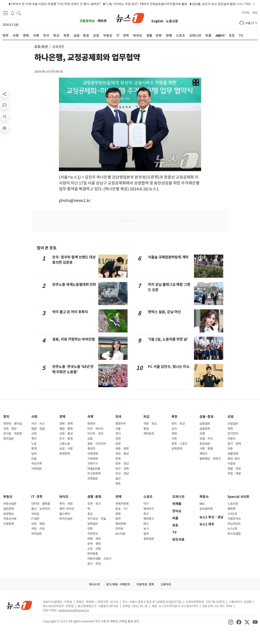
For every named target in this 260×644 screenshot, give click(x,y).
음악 (118, 519)
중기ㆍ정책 (234, 444)
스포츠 (148, 497)
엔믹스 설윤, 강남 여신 (164, 312)
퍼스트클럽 (234, 534)
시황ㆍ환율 (206, 449)
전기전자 (233, 434)
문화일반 (93, 524)
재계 (230, 429)
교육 (34, 434)
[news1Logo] (19, 605)
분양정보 (9, 514)
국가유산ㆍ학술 (97, 519)
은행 (202, 434)
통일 (146, 429)
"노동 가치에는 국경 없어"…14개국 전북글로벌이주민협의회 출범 (92, 4)
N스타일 (120, 534)
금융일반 (205, 424)
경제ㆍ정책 (66, 424)
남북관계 (177, 449)
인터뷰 (119, 529)
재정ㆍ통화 (66, 429)
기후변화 (93, 459)
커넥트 (246, 13)
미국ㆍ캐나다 (95, 429)
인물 (34, 459)
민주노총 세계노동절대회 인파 (74, 284)
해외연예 (121, 524)
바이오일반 (66, 519)
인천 (118, 439)
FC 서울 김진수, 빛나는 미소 (169, 367)
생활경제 (233, 454)
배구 (146, 524)
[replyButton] (4, 105)
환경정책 (65, 454)
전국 (118, 417)
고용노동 (65, 444)
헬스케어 (65, 514)
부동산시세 (10, 519)
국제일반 (93, 479)
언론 (90, 529)
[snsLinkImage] (231, 622)
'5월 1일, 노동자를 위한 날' (168, 339)
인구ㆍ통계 (66, 439)
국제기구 (93, 464)
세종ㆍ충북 (122, 449)
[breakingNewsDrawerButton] (13, 13)
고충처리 (166, 584)
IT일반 (35, 519)
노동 (34, 444)
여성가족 (37, 464)
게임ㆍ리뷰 (38, 529)
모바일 (35, 514)
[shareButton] (4, 94)
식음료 (231, 464)
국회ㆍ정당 (10, 429)
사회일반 (37, 469)
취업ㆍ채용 (234, 474)
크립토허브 (87, 21)
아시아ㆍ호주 (95, 434)
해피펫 (102, 21)
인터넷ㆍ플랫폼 (41, 504)
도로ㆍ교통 (94, 549)
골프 (146, 534)
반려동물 (93, 554)
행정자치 (121, 424)
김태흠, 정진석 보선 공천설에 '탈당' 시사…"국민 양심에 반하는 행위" (180, 4)
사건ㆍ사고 (38, 424)
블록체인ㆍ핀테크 (210, 459)
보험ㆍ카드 (206, 439)
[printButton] (4, 128)
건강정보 (93, 534)
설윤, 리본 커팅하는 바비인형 (74, 339)
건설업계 (9, 524)
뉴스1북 (232, 529)
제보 (255, 13)
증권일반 (205, 444)
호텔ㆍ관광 (234, 469)
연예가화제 (122, 504)
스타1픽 (232, 514)
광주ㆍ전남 (122, 464)
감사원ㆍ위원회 (13, 434)
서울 (118, 429)
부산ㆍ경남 (122, 474)
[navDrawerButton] (5, 13)
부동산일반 (10, 504)
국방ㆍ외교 (150, 424)
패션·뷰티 (234, 459)
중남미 (91, 449)
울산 (118, 479)
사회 (34, 417)
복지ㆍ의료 (66, 504)
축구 (146, 514)
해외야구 (149, 509)
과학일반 (37, 534)
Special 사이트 (238, 497)
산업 (231, 417)
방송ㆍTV (121, 509)
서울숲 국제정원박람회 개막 (168, 257)
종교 (90, 514)
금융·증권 (206, 417)
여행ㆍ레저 (94, 539)
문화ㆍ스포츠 (179, 444)
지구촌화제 (94, 474)
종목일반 (149, 539)
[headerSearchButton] (19, 13)
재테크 (203, 454)
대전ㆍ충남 (122, 454)
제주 (118, 484)
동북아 (91, 424)
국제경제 (93, 454)
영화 (118, 514)
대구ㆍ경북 (122, 469)
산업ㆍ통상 (66, 434)
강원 (118, 444)
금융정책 (205, 429)
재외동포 (149, 434)
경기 (118, 434)
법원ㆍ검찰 (38, 429)
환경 (34, 449)
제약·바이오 (67, 509)
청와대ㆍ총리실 (13, 424)
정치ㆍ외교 (178, 424)
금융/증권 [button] (41, 47)
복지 (34, 439)
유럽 (90, 439)
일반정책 (9, 509)
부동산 (8, 497)
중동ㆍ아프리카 (97, 444)
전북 (118, 459)
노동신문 (172, 21)
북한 (174, 417)
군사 (174, 429)
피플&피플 (94, 469)
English (157, 21)
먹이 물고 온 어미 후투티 (70, 312)
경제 (62, 417)
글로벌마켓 (206, 509)
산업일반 (233, 424)
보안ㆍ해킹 (38, 524)
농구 (146, 529)
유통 (230, 449)
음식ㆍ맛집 (94, 564)
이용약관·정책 (145, 584)
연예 (118, 497)
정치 (6, 417)
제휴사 (204, 497)
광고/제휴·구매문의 (118, 584)
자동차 (231, 439)
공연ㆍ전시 (94, 504)
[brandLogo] (130, 18)
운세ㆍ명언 (94, 544)
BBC (202, 504)
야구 (146, 504)
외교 (146, 417)
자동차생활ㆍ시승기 (99, 559)
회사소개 (94, 584)
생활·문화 (94, 497)
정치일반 (9, 439)
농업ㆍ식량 (66, 449)
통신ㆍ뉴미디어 (41, 509)
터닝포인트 (234, 524)
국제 (90, 417)
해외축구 (149, 519)
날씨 (34, 454)
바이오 (64, 497)
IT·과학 (37, 497)
